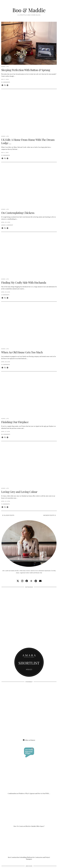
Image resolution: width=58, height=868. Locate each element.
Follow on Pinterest (29, 740)
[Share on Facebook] (2, 85)
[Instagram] (15, 603)
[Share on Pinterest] (7, 85)
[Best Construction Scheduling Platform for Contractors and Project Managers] (29, 845)
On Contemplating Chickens (18, 213)
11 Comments (5, 504)
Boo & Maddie (29, 10)
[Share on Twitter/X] (5, 85)
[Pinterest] (15, 697)
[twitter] (18, 581)
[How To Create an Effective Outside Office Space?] (29, 812)
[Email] (40, 581)
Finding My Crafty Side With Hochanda (24, 282)
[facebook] (27, 581)
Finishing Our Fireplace (15, 422)
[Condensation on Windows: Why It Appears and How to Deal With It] (29, 779)
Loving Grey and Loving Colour (19, 492)
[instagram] (22, 581)
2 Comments (5, 295)
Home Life (5, 67)
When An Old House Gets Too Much (22, 352)
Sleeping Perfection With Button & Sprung (26, 70)
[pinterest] (36, 581)
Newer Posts (49, 515)
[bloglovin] (31, 581)
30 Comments (6, 434)
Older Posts (8, 515)
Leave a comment (7, 225)
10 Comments (6, 82)
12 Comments (6, 155)
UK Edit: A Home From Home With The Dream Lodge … (28, 141)
